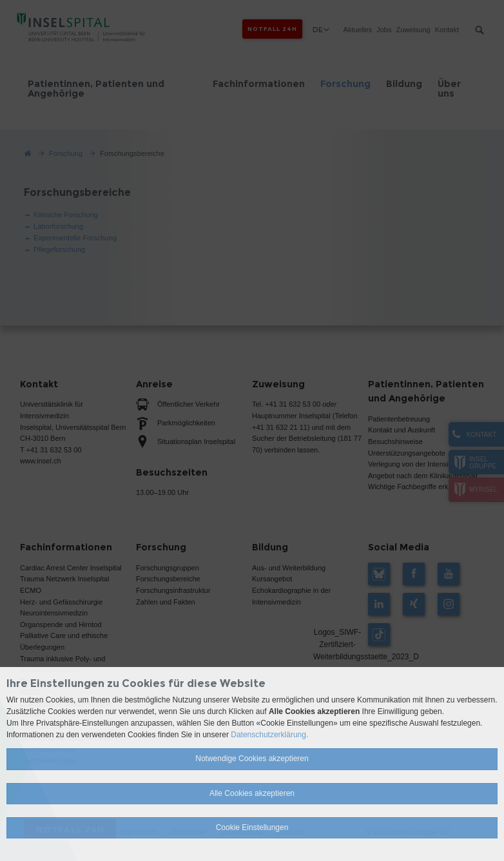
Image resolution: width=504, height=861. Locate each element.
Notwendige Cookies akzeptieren (252, 759)
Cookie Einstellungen (252, 827)
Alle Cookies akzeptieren (252, 793)
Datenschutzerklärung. (269, 735)
